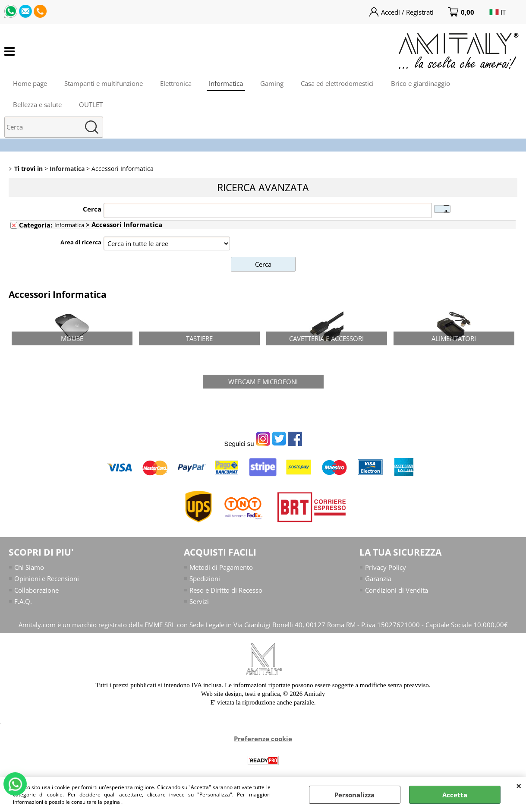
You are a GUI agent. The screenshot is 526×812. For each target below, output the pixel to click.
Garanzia (378, 578)
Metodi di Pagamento (221, 567)
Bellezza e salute (37, 104)
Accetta (455, 795)
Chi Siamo (29, 567)
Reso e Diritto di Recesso (226, 590)
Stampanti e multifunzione (104, 83)
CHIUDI (519, 786)
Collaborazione (36, 590)
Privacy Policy (386, 567)
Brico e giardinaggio (420, 83)
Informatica (226, 83)
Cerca (92, 209)
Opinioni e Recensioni (47, 578)
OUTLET (91, 104)
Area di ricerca (81, 242)
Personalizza (354, 795)
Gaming (272, 83)
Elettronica (176, 83)
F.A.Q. (23, 601)
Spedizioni (205, 578)
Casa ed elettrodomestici (337, 83)
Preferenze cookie (263, 739)
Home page (30, 83)
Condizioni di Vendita (397, 590)
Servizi (199, 601)
